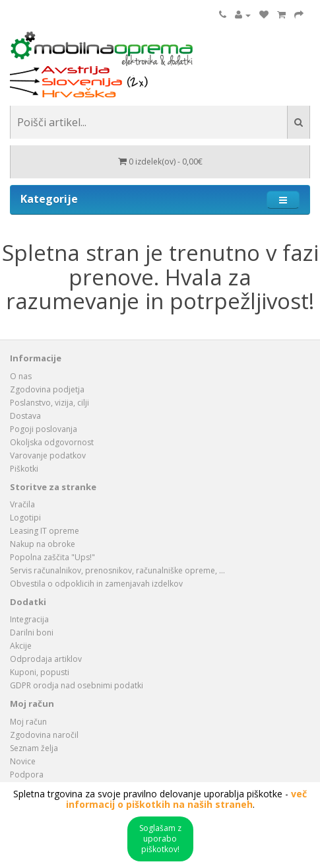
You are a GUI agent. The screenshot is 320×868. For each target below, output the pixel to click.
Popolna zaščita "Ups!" (52, 557)
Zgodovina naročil (44, 735)
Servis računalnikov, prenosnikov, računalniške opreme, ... (117, 570)
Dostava (25, 416)
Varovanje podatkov (48, 455)
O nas (21, 376)
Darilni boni (32, 633)
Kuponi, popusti (40, 672)
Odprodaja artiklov (46, 659)
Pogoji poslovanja (44, 429)
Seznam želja (34, 748)
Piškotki (24, 469)
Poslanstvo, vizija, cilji (49, 403)
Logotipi (25, 518)
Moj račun (28, 722)
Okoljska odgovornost (52, 442)
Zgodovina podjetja (47, 389)
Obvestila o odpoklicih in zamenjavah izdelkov (96, 584)
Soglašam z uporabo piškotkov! (160, 839)
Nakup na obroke (43, 544)
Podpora (27, 775)
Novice (23, 761)
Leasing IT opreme (45, 531)
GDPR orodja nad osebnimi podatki (77, 685)
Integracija (29, 619)
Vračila (22, 504)
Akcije (21, 646)
